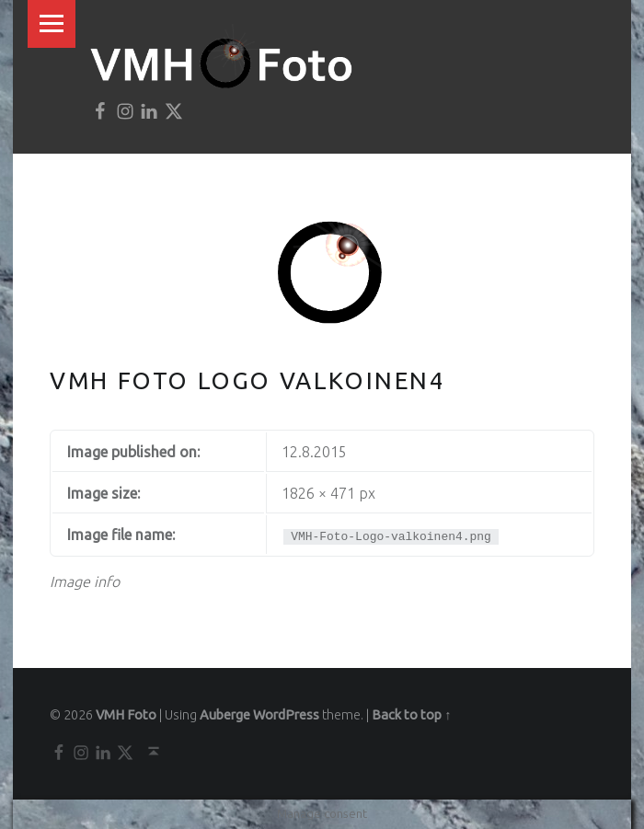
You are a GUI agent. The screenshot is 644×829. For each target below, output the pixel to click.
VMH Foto (126, 715)
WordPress (286, 715)
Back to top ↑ (411, 715)
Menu (52, 24)
